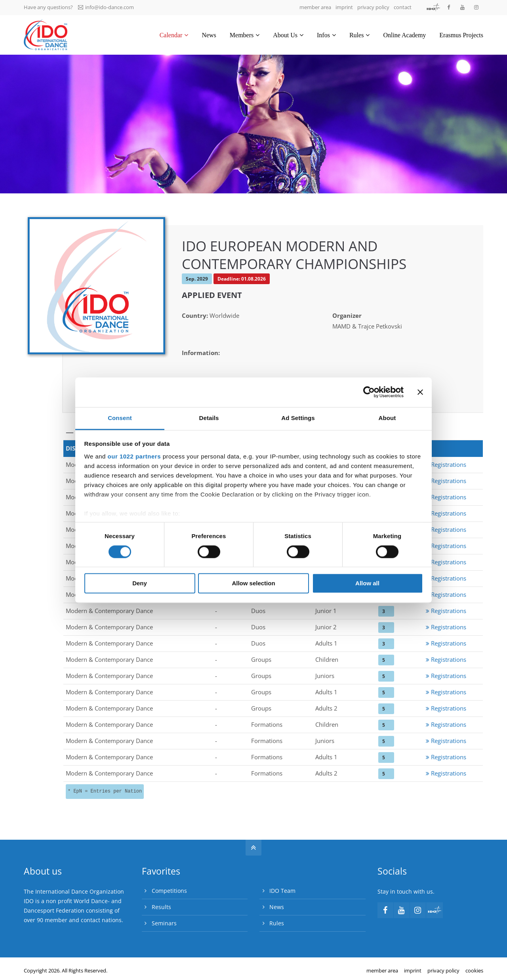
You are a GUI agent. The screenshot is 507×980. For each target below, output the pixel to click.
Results (161, 907)
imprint (344, 7)
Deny (140, 584)
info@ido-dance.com (106, 7)
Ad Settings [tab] (298, 418)
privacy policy (373, 7)
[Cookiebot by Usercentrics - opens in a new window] (369, 392)
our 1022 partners (134, 456)
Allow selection (253, 584)
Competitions (169, 891)
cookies (474, 970)
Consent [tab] (120, 418)
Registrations (446, 464)
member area (315, 7)
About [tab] (387, 418)
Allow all (367, 584)
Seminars (164, 923)
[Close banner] (420, 392)
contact (403, 7)
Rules (277, 923)
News (277, 907)
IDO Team (282, 891)
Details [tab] (209, 418)
